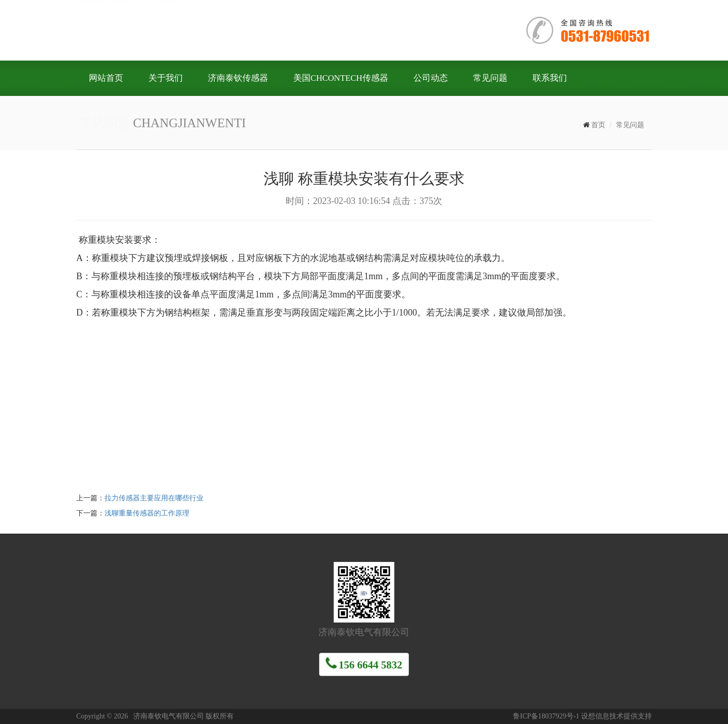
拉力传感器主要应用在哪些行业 (154, 498)
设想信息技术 (602, 716)
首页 (598, 125)
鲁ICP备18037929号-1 (546, 716)
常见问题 (630, 125)
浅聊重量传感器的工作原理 (147, 513)
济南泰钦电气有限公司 (228, 29)
